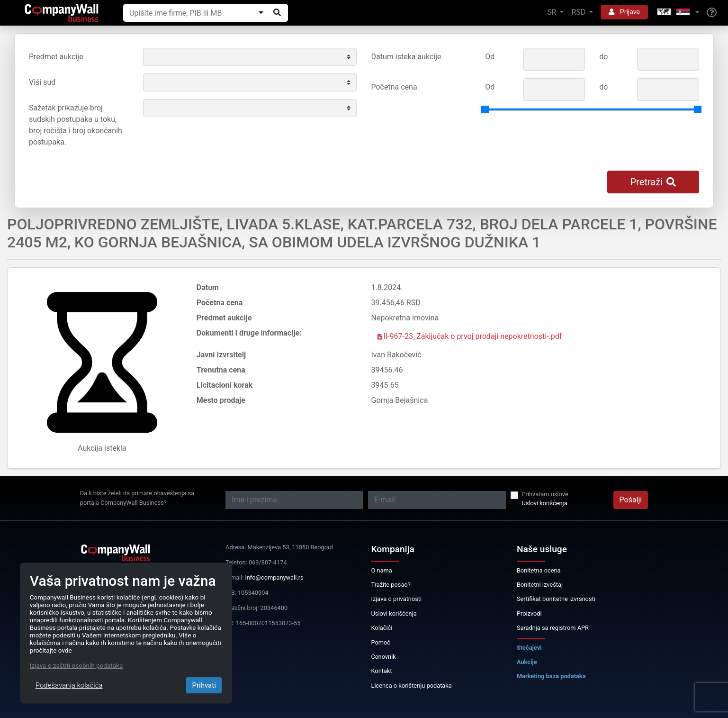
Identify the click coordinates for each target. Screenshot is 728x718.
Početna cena (394, 87)
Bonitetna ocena (539, 570)
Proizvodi (529, 613)
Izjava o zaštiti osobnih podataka (76, 665)
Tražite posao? (391, 585)
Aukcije (527, 662)
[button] (677, 13)
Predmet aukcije (56, 57)
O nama (381, 570)
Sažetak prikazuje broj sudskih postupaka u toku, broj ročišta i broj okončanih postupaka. (76, 125)
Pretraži (653, 182)
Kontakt (381, 671)
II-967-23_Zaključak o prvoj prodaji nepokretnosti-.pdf (470, 336)
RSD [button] (579, 12)
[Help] (712, 13)
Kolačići (382, 628)
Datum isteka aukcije (406, 57)
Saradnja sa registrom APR (553, 628)
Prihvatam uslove (545, 494)
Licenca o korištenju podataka (411, 686)
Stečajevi (529, 648)
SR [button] (553, 12)
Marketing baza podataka (551, 676)
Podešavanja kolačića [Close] (69, 685)
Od (490, 57)
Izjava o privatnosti (396, 599)
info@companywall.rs (274, 577)
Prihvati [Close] (204, 685)
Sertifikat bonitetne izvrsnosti (556, 599)
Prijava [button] (624, 12)
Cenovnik (383, 657)
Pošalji (631, 500)
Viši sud (42, 82)
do (603, 57)
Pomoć (381, 642)
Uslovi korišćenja (545, 503)
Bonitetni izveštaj (540, 585)
